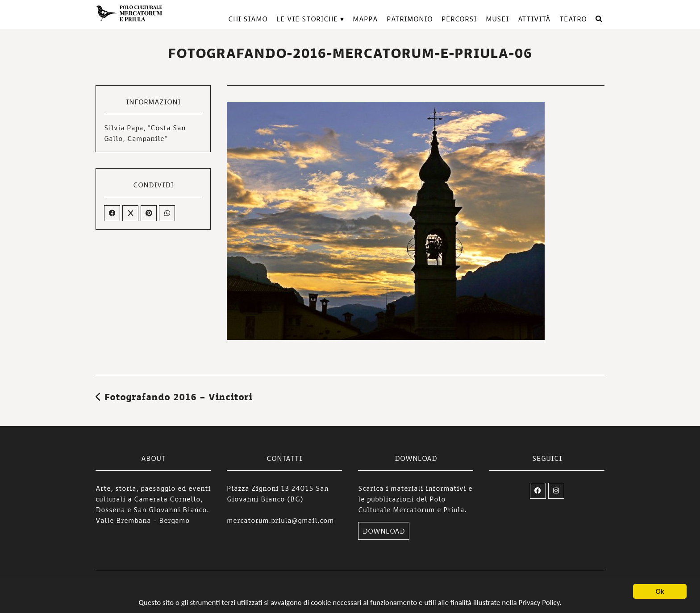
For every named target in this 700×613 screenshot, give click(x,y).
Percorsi (459, 19)
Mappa (365, 19)
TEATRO (573, 19)
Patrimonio (410, 19)
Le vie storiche (307, 19)
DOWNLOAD (384, 531)
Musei (497, 19)
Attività (534, 19)
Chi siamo (248, 19)
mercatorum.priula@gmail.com (280, 520)
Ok (660, 592)
